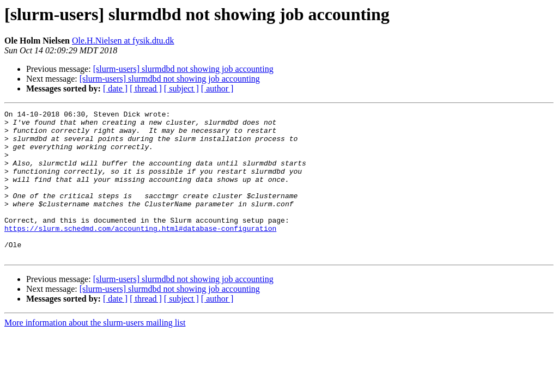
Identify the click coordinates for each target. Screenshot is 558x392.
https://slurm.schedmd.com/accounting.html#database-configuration (140, 253)
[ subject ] (181, 88)
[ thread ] (146, 88)
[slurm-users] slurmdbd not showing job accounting (183, 69)
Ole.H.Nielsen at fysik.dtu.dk (123, 41)
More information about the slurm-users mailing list (95, 352)
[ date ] (115, 88)
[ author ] (217, 88)
